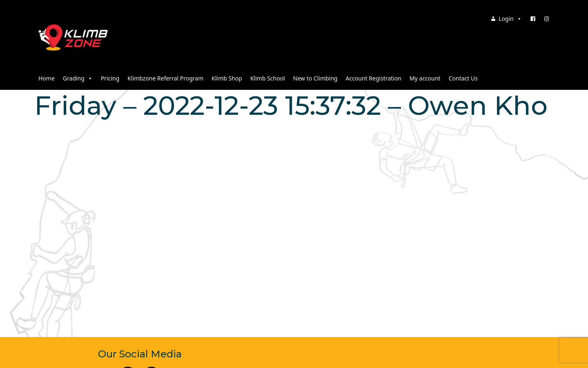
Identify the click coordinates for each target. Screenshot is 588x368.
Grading (78, 78)
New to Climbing (315, 78)
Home (47, 78)
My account (425, 78)
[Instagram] (547, 19)
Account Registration (373, 78)
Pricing (110, 78)
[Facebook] (533, 19)
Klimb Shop (227, 78)
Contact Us (463, 78)
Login (510, 19)
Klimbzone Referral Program (165, 78)
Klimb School (268, 78)
